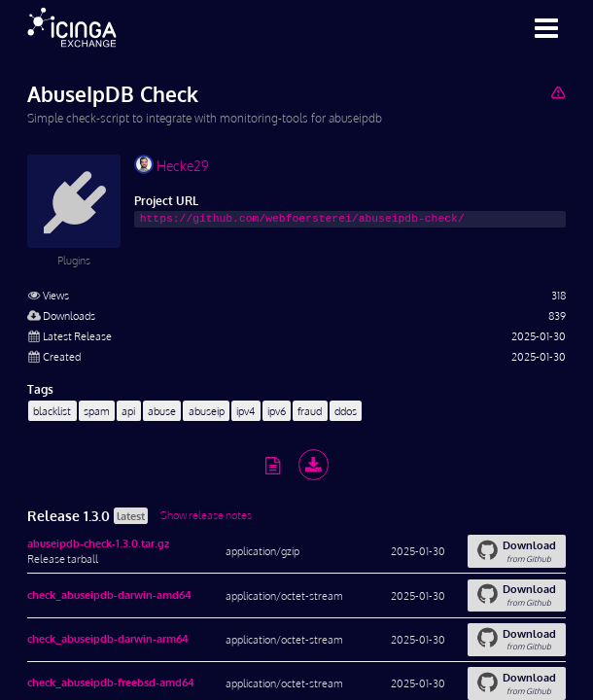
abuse (162, 411)
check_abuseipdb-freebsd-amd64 (111, 682)
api (128, 411)
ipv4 (245, 411)
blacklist (52, 411)
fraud (310, 411)
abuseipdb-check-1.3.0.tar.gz (98, 543)
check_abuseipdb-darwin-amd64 (109, 595)
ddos (346, 411)
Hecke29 (172, 164)
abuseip (207, 411)
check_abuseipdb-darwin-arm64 (108, 638)
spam (97, 411)
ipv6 (277, 411)
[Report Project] (558, 92)
